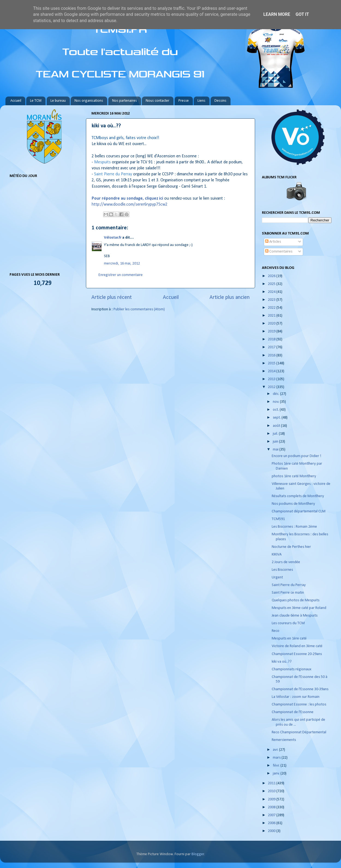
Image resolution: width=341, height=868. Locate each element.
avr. (276, 750)
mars (277, 758)
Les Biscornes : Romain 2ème (294, 527)
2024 (272, 292)
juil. (276, 434)
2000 (272, 831)
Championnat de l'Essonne (293, 712)
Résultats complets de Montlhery (298, 496)
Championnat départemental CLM (299, 511)
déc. (276, 394)
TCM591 (278, 519)
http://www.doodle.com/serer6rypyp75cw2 (130, 205)
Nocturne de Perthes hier (291, 547)
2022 (272, 308)
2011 (272, 783)
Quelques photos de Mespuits (296, 600)
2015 (272, 363)
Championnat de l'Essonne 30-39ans (300, 689)
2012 (272, 387)
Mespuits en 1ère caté (289, 639)
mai (276, 450)
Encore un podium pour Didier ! (297, 456)
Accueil (16, 101)
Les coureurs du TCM (288, 623)
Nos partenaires (125, 101)
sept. (277, 418)
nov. (276, 402)
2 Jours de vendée (286, 562)
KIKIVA (277, 555)
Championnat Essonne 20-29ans (297, 654)
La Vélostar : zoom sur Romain (296, 697)
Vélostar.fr (113, 238)
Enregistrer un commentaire (121, 275)
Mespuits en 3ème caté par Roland (299, 608)
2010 (272, 791)
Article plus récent (112, 298)
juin (276, 442)
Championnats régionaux (291, 669)
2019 (272, 331)
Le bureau (58, 101)
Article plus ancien (230, 298)
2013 (272, 379)
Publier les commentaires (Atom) (139, 309)
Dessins (220, 101)
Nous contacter (158, 101)
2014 (272, 371)
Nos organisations (89, 101)
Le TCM (36, 101)
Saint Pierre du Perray (289, 585)
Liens (201, 101)
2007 (272, 815)
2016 (272, 355)
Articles (273, 242)
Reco (276, 631)
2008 (272, 807)
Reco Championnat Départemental (299, 732)
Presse (184, 101)
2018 (272, 339)
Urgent (277, 577)
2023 (272, 300)
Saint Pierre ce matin (288, 593)
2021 (272, 316)
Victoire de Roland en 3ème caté (297, 646)
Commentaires (279, 252)
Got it (302, 14)
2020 (272, 324)
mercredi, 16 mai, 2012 (122, 264)
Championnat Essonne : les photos (299, 705)
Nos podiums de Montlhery (293, 504)
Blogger (198, 854)
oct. (276, 410)
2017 (272, 347)
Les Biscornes (282, 570)
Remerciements (284, 740)
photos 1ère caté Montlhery (294, 476)
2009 (272, 799)
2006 (272, 823)
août (277, 426)
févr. (277, 766)
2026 (272, 276)
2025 (272, 284)
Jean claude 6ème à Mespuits (295, 616)
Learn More (277, 14)
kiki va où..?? (282, 662)
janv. (277, 774)
